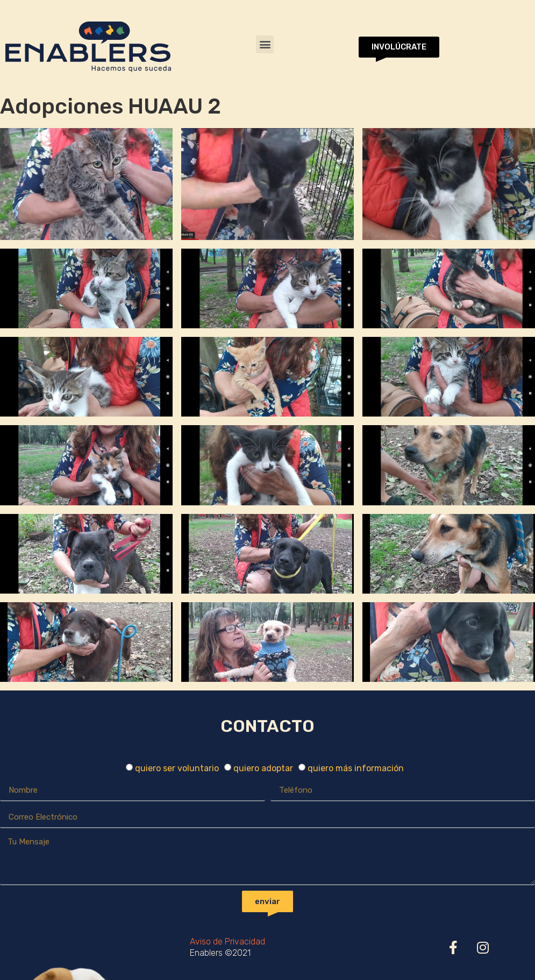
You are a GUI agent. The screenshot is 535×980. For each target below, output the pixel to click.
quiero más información (356, 768)
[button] (265, 44)
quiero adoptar (263, 768)
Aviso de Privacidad (227, 942)
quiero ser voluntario (177, 768)
